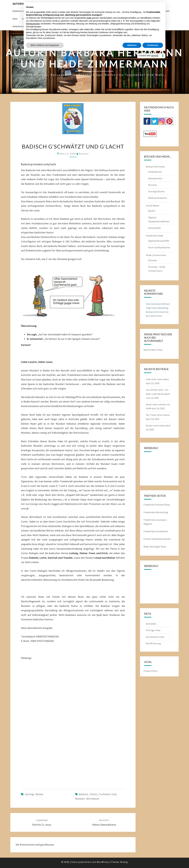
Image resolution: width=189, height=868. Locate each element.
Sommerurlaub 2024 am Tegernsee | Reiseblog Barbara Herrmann (158, 308)
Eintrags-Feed (153, 630)
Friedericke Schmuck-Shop (157, 505)
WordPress (103, 862)
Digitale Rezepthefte (159, 241)
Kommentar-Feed (155, 637)
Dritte (89, 18)
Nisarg (124, 862)
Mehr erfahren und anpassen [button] (45, 45)
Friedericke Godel (155, 236)
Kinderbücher (155, 172)
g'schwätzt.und (107, 794)
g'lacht (93, 794)
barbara (84, 154)
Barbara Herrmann (155, 167)
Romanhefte (155, 228)
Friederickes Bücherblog (156, 512)
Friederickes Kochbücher (156, 531)
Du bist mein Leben (156, 426)
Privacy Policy (150, 671)
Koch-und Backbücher (159, 247)
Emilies (148, 539)
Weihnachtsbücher (158, 198)
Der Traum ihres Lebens (158, 415)
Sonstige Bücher (34, 794)
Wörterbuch (93, 799)
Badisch (83, 794)
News (15, 19)
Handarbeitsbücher (161, 539)
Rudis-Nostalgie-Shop (155, 547)
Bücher (152, 211)
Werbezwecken (33, 24)
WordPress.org (153, 643)
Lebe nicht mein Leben (157, 379)
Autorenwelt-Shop (153, 350)
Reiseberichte (155, 178)
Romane (153, 185)
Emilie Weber (153, 206)
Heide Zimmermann (156, 255)
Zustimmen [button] (153, 45)
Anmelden (151, 624)
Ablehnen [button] (132, 45)
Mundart (80, 799)
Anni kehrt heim (154, 316)
